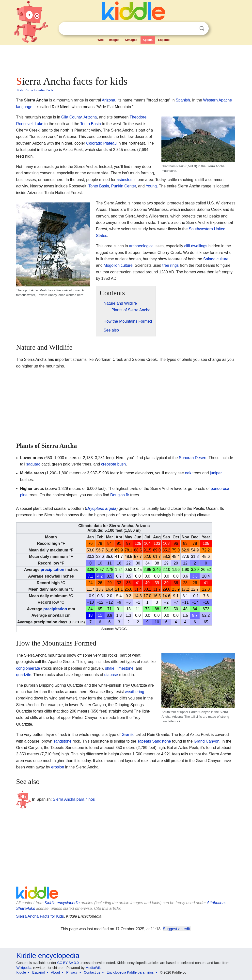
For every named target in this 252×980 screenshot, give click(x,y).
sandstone (63, 741)
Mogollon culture (118, 265)
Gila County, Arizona (79, 117)
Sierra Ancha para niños (74, 799)
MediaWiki (94, 968)
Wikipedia (24, 968)
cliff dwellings (196, 246)
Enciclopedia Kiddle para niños (130, 972)
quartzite (24, 675)
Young (151, 186)
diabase (111, 675)
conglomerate (28, 668)
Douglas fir (120, 495)
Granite (128, 735)
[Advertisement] (126, 59)
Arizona (109, 100)
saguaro (33, 464)
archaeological (142, 246)
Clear (192, 29)
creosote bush (114, 464)
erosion (58, 767)
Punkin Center (124, 186)
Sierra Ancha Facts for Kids (40, 916)
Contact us (92, 972)
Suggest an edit (176, 929)
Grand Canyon (206, 741)
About (55, 972)
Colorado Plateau (101, 143)
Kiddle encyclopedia (62, 903)
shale (110, 668)
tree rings (170, 265)
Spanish (183, 100)
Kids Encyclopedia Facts (35, 90)
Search (202, 28)
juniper (216, 473)
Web (101, 40)
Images (114, 40)
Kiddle (21, 972)
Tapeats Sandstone (154, 741)
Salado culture (216, 259)
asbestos (125, 180)
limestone (125, 668)
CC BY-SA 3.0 (68, 963)
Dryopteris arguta (101, 508)
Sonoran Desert (193, 458)
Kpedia (148, 40)
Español (164, 40)
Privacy (72, 972)
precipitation (52, 570)
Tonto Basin (91, 124)
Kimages (131, 40)
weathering (135, 692)
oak (188, 473)
